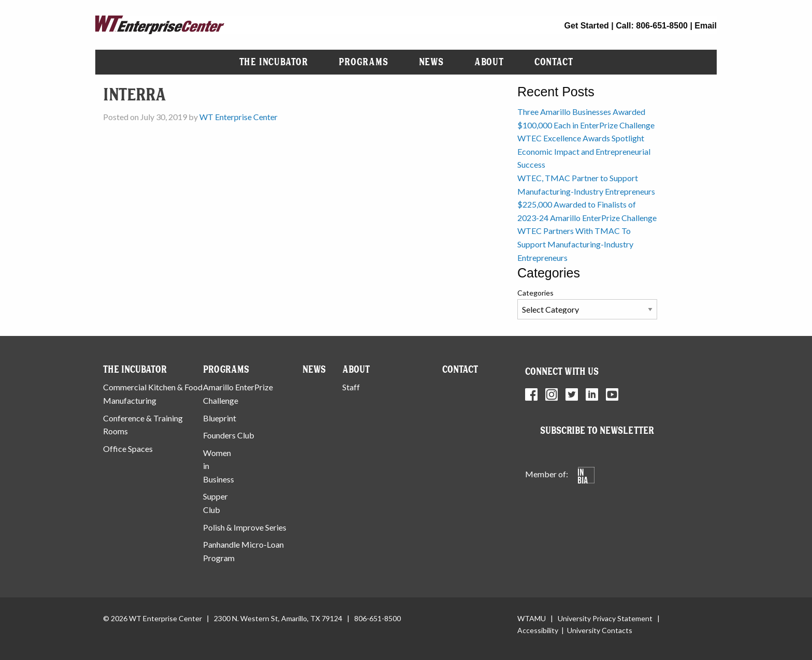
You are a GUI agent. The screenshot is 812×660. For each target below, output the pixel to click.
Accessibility (538, 630)
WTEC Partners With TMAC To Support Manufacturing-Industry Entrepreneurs (575, 244)
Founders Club (229, 435)
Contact (554, 62)
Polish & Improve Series (245, 527)
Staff (351, 387)
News (431, 62)
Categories (535, 293)
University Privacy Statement (605, 618)
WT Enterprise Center (238, 117)
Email (706, 26)
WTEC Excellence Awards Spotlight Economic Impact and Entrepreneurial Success (584, 151)
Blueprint (220, 418)
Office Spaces (128, 449)
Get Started (587, 26)
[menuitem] (274, 62)
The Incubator (274, 62)
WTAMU (532, 618)
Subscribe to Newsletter (597, 430)
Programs (363, 62)
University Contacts (600, 630)
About (489, 62)
